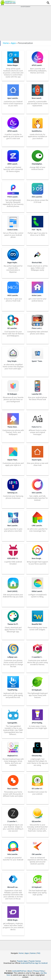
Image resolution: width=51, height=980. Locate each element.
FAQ (39, 953)
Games (33, 953)
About (30, 971)
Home (6, 43)
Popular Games (35, 961)
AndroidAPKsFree (19, 971)
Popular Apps (22, 961)
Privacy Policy (39, 971)
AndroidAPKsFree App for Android (34, 963)
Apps (13, 43)
